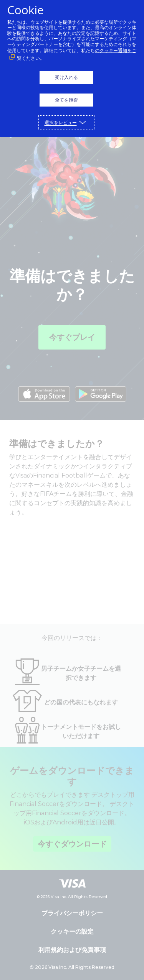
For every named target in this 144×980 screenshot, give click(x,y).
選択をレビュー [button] (61, 122)
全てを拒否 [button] (66, 100)
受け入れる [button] (66, 77)
